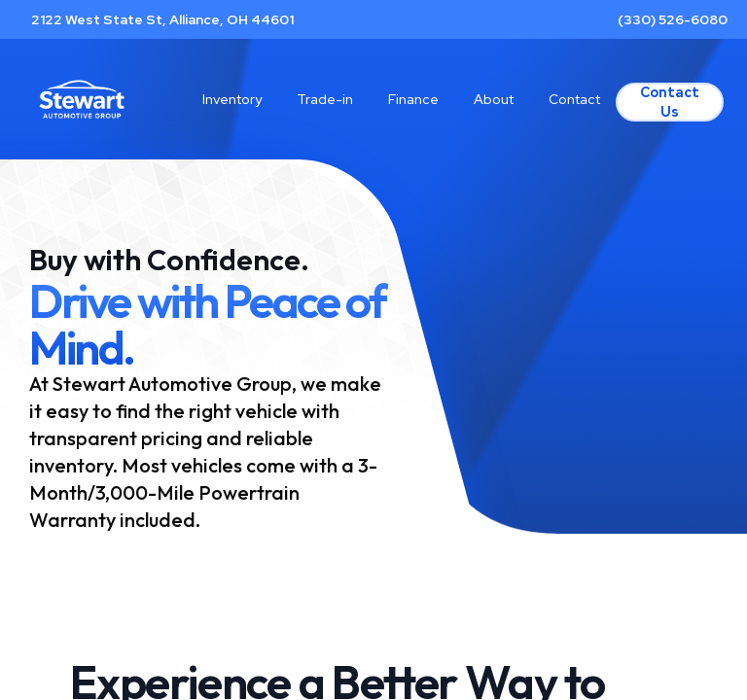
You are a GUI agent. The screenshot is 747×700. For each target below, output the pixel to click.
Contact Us (670, 102)
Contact (574, 99)
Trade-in (325, 99)
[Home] (82, 99)
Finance (413, 99)
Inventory (232, 99)
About (494, 99)
